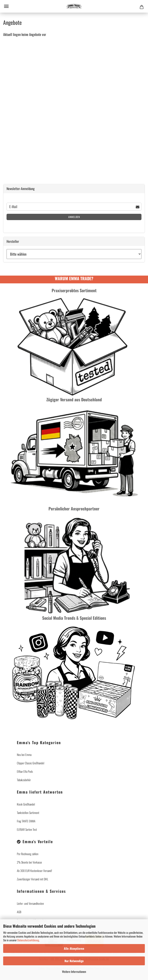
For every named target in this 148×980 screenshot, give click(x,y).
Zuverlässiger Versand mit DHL (32, 879)
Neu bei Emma (24, 755)
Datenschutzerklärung (28, 940)
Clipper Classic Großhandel (31, 763)
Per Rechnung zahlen (28, 854)
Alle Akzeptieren (74, 948)
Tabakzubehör (24, 780)
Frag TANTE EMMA (26, 821)
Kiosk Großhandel (26, 804)
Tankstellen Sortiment (28, 813)
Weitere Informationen (74, 971)
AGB (19, 912)
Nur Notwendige (74, 961)
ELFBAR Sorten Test (27, 829)
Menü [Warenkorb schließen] (6, 6)
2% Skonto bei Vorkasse (29, 862)
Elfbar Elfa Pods (25, 771)
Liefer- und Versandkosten (30, 903)
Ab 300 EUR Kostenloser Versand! (34, 871)
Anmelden (74, 217)
